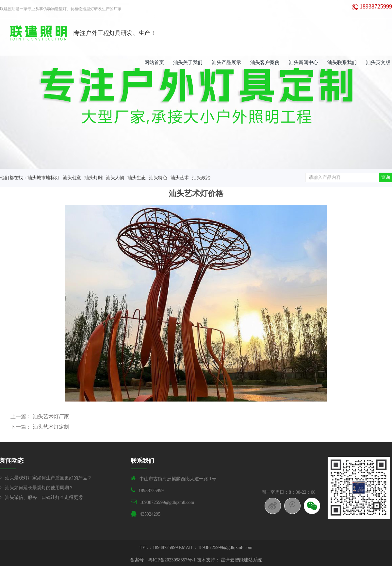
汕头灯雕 (93, 178)
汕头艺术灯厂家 (51, 416)
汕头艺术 (180, 178)
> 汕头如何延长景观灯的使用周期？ (37, 488)
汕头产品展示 (226, 62)
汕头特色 (158, 178)
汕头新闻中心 (303, 62)
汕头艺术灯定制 (51, 427)
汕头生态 (137, 178)
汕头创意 (72, 178)
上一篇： (22, 416)
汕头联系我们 (342, 62)
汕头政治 (201, 178)
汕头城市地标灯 (43, 178)
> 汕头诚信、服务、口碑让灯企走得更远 (41, 497)
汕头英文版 (378, 62)
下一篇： (22, 427)
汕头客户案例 (265, 62)
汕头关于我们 (188, 62)
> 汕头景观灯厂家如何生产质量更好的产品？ (46, 478)
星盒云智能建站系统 (241, 560)
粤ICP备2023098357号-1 (172, 560)
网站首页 (154, 62)
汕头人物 (115, 178)
